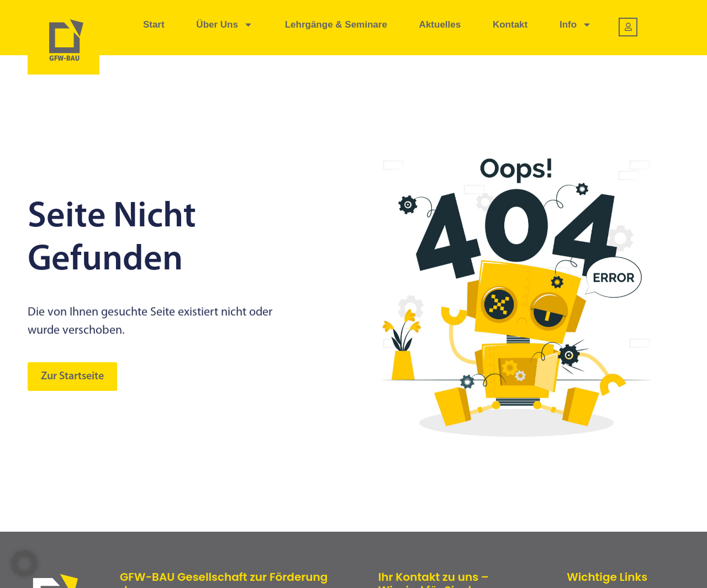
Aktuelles (440, 25)
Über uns (225, 25)
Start (154, 25)
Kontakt (510, 25)
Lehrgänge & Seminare (336, 25)
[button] (24, 564)
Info (576, 25)
